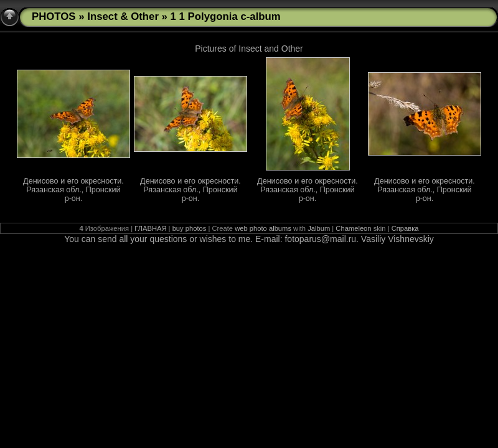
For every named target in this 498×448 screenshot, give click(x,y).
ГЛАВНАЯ (150, 228)
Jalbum (319, 228)
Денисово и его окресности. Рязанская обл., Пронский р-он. (73, 190)
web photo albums (263, 228)
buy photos (190, 228)
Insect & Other (123, 16)
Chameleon (353, 228)
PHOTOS (54, 16)
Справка (405, 228)
